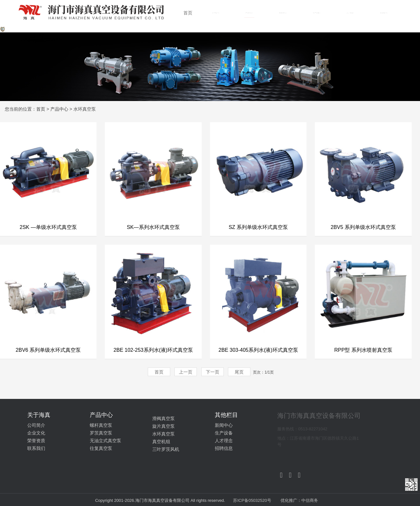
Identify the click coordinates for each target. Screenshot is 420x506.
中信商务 (310, 500)
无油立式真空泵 (105, 441)
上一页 (186, 372)
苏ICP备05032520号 (253, 500)
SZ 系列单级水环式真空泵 (258, 227)
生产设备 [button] (317, 13)
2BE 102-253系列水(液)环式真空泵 (153, 350)
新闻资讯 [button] (283, 13)
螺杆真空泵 (101, 425)
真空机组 (161, 442)
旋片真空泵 (164, 426)
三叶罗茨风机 (166, 449)
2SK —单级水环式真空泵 (48, 227)
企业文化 (36, 433)
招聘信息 (224, 448)
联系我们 (36, 448)
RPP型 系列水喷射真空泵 (363, 350)
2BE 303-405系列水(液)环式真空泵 (258, 350)
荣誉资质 (36, 441)
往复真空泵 (101, 448)
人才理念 (224, 441)
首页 (188, 13)
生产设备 (224, 433)
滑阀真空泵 (164, 418)
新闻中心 (224, 425)
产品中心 (59, 109)
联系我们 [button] (384, 13)
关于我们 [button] (216, 13)
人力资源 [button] (350, 13)
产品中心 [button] (249, 13)
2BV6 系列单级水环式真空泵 (48, 350)
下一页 (213, 372)
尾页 (239, 372)
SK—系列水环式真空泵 (153, 227)
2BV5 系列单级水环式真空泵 (363, 227)
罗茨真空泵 (101, 433)
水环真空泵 (164, 434)
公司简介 (36, 425)
